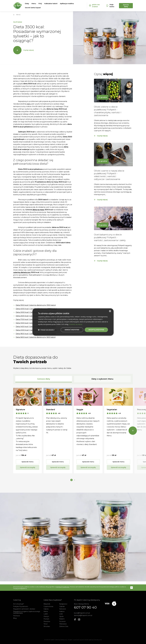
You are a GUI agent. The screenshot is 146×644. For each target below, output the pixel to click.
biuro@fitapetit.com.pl (82, 613)
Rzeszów (47, 621)
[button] (132, 588)
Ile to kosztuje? (19, 604)
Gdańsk (62, 606)
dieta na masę (38, 210)
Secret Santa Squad (33, 8)
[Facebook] (75, 620)
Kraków (62, 611)
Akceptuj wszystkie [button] (96, 330)
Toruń (46, 624)
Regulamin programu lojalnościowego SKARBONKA (27, 612)
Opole (61, 616)
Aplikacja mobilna (67, 4)
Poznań (46, 619)
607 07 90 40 (85, 607)
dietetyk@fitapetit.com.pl (83, 615)
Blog (15, 618)
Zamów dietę (126, 6)
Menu (34, 4)
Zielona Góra (64, 626)
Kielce (46, 611)
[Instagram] (79, 620)
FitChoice (17, 616)
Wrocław (47, 626)
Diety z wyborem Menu (102, 379)
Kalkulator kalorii (51, 4)
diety (29, 104)
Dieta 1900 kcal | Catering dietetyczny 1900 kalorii (36, 305)
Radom (62, 619)
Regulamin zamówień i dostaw (24, 609)
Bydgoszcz (63, 604)
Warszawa (63, 624)
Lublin (46, 614)
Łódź (61, 614)
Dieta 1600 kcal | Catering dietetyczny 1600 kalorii (36, 337)
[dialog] (73, 322)
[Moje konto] (112, 6)
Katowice (63, 609)
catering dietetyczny (22, 272)
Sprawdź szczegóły (28, 467)
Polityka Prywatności (21, 606)
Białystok (47, 604)
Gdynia (46, 609)
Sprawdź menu (28, 462)
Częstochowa (48, 606)
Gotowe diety (44, 379)
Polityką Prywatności (63, 587)
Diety (27, 4)
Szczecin (62, 621)
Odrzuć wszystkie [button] (72, 330)
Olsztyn (46, 616)
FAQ (40, 4)
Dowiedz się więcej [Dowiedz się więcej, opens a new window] (76, 324)
